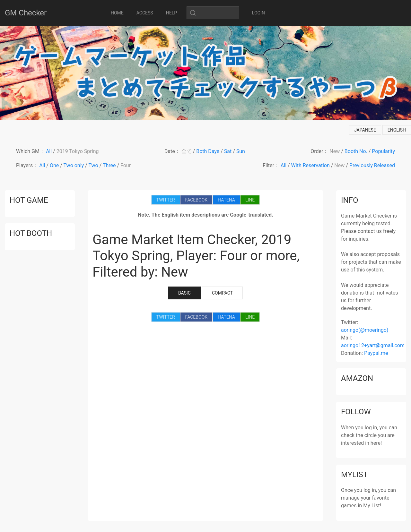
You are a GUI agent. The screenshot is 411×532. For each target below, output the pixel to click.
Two (93, 165)
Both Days (208, 151)
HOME (117, 13)
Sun (241, 151)
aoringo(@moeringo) (365, 330)
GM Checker (26, 13)
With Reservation (310, 165)
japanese (365, 130)
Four (126, 165)
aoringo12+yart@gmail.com (373, 345)
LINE (250, 200)
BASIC (184, 293)
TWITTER (166, 200)
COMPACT (222, 293)
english (397, 130)
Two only (74, 165)
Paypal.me (376, 353)
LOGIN (258, 13)
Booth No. (356, 151)
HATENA (226, 200)
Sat (228, 151)
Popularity (383, 151)
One (54, 165)
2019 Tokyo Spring (78, 151)
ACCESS (145, 13)
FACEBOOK (196, 200)
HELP (171, 13)
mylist (354, 475)
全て (187, 151)
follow (356, 412)
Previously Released (372, 165)
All (49, 151)
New (335, 151)
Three (109, 165)
